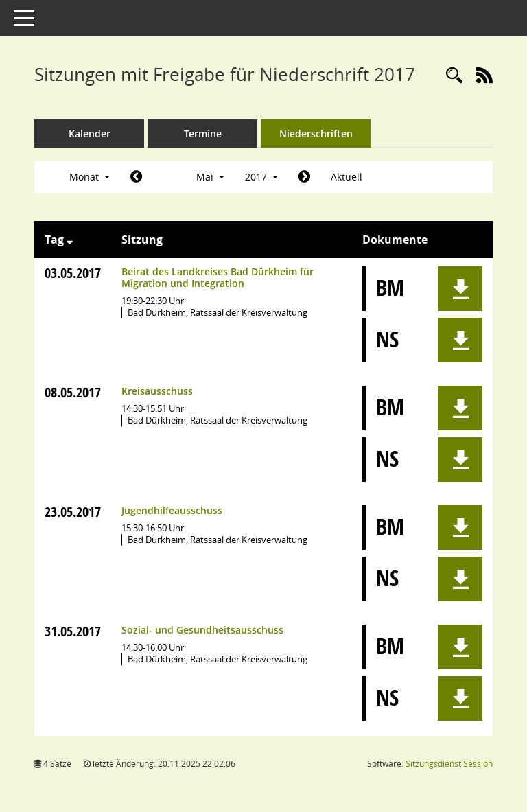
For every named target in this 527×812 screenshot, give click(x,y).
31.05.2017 (73, 631)
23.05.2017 (73, 512)
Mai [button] (210, 177)
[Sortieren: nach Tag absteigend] (70, 240)
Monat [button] (90, 177)
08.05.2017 (73, 392)
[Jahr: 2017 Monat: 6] (304, 177)
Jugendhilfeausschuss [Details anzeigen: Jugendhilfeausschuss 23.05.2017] (172, 510)
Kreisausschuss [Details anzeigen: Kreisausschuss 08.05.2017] (157, 391)
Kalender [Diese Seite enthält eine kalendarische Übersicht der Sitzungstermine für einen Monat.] (90, 134)
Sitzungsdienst (449, 764)
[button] (460, 289)
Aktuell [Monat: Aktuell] (347, 177)
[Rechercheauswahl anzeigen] (454, 76)
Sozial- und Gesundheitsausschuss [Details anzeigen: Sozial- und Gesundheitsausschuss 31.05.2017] (202, 630)
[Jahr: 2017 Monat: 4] (136, 177)
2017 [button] (261, 177)
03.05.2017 (73, 273)
